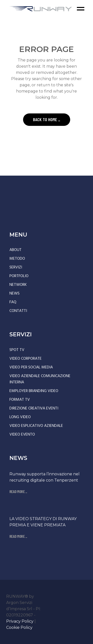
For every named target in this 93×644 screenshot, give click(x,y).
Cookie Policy (19, 627)
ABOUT (15, 250)
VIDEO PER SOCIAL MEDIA (31, 367)
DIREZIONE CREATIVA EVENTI (34, 408)
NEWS (15, 294)
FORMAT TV (20, 400)
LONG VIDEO (20, 417)
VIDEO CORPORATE (26, 359)
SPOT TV (17, 350)
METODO (17, 259)
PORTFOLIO (19, 276)
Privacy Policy (20, 621)
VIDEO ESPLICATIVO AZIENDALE (36, 426)
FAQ (13, 302)
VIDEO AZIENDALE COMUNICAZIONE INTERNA (40, 379)
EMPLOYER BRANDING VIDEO (34, 391)
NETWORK (18, 285)
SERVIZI (16, 267)
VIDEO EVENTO (22, 435)
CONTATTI (18, 311)
